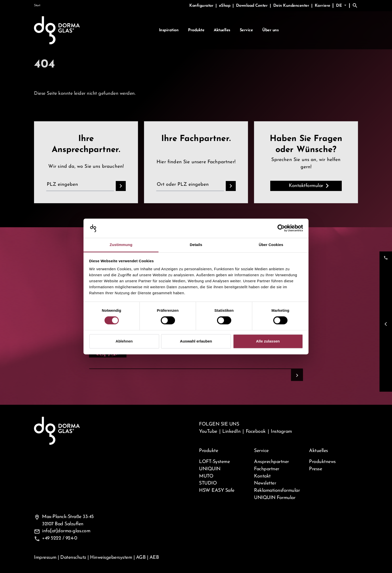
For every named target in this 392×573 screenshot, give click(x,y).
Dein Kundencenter (292, 6)
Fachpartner (267, 469)
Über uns (270, 30)
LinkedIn (231, 431)
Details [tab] (196, 245)
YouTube (208, 431)
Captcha (99, 358)
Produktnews (322, 462)
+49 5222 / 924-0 (59, 538)
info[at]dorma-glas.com (66, 531)
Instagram (281, 431)
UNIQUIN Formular (275, 498)
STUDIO (208, 483)
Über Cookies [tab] (271, 245)
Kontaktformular (306, 186)
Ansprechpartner (271, 462)
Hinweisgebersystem (111, 557)
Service (246, 30)
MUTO (206, 476)
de (340, 6)
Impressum (45, 557)
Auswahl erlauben (196, 341)
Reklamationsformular (277, 490)
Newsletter (265, 483)
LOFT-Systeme (214, 462)
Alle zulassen (268, 341)
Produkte (196, 30)
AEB (154, 557)
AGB (141, 557)
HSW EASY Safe (217, 490)
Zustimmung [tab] (121, 245)
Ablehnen (124, 341)
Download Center (252, 6)
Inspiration (169, 30)
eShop (225, 6)
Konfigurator (202, 6)
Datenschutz (73, 557)
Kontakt (262, 476)
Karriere (322, 6)
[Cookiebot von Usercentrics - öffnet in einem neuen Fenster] (281, 228)
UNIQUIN (210, 469)
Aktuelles (222, 30)
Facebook (256, 431)
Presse (315, 469)
